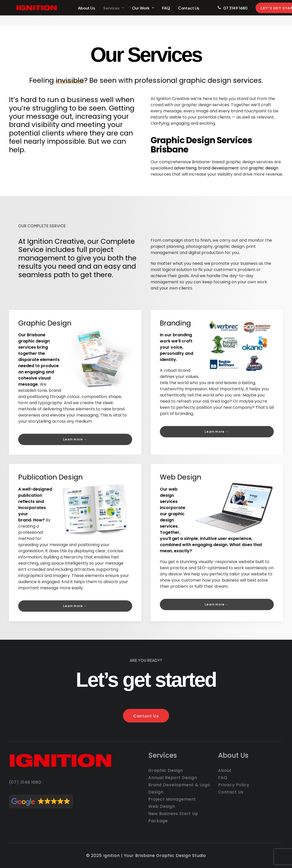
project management (66, 254)
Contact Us (178, 13)
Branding (175, 323)
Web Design (181, 477)
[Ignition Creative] (29, 13)
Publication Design (50, 477)
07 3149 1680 (225, 13)
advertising (185, 168)
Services (103, 13)
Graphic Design (45, 323)
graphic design (264, 168)
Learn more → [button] (75, 439)
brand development (218, 168)
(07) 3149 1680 (25, 782)
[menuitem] (76, 13)
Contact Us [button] (146, 716)
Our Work (132, 13)
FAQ (155, 13)
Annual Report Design (173, 778)
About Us (76, 13)
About (225, 770)
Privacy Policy (234, 785)
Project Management (172, 799)
